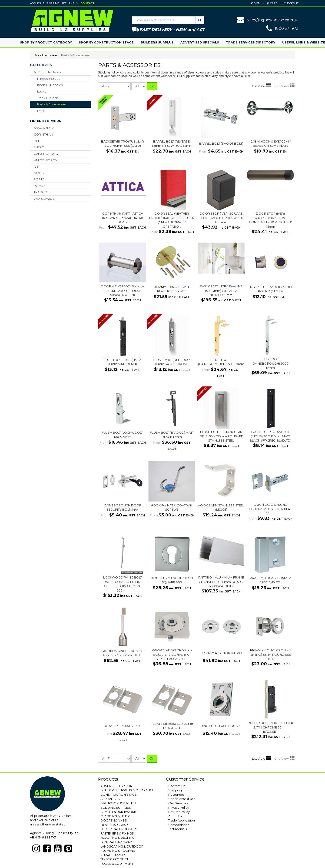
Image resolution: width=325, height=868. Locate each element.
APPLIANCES (110, 799)
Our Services (178, 803)
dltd (40, 111)
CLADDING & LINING (115, 816)
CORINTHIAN (43, 134)
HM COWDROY (46, 160)
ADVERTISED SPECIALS (118, 786)
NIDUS (39, 173)
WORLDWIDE (44, 199)
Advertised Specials (200, 42)
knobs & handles (50, 85)
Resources (176, 795)
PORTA (39, 179)
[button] (257, 3)
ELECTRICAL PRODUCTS (119, 829)
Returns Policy (179, 812)
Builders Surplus (157, 42)
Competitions (179, 825)
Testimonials (177, 829)
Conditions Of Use (182, 799)
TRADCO (40, 192)
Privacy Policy (179, 808)
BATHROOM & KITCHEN (118, 803)
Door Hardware (45, 55)
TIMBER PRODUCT (114, 859)
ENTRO (39, 147)
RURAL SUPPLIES (113, 855)
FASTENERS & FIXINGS (117, 833)
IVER (37, 166)
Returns (68, 3)
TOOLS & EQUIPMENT (117, 864)
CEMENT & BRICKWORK (118, 812)
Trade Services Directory (251, 42)
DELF (38, 141)
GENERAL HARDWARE (117, 842)
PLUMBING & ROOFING (118, 851)
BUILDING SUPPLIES (116, 808)
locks (42, 91)
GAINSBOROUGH (47, 154)
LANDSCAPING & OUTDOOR (122, 846)
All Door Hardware (48, 72)
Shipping (53, 3)
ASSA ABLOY (44, 128)
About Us (37, 3)
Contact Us (177, 786)
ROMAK (40, 186)
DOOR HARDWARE (115, 825)
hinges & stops (49, 79)
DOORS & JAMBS (114, 820)
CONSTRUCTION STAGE (118, 795)
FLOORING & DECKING (118, 838)
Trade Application (182, 820)
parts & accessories (52, 104)
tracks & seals (48, 98)
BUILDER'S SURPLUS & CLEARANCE (127, 790)
